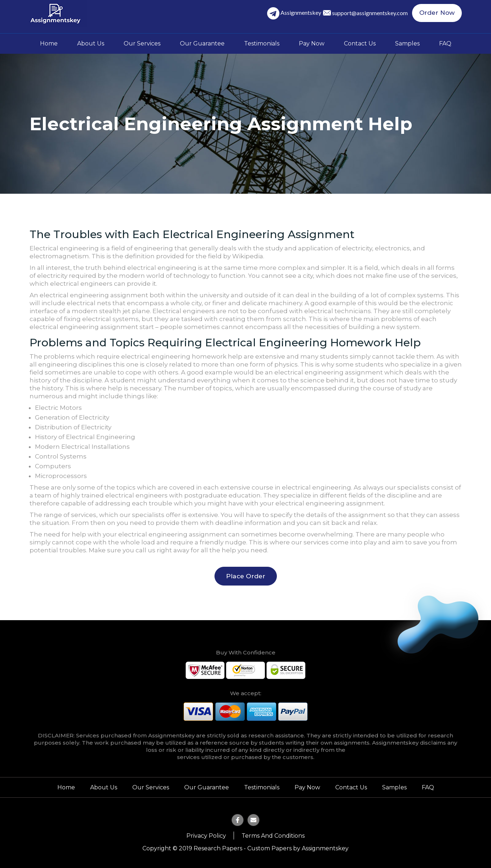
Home (49, 43)
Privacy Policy (206, 835)
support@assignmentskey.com (372, 13)
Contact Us (360, 43)
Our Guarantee (202, 43)
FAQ (445, 43)
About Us (91, 43)
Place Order (246, 576)
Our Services (142, 43)
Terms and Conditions (273, 835)
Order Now (438, 13)
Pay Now (312, 43)
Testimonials (262, 43)
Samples (407, 43)
